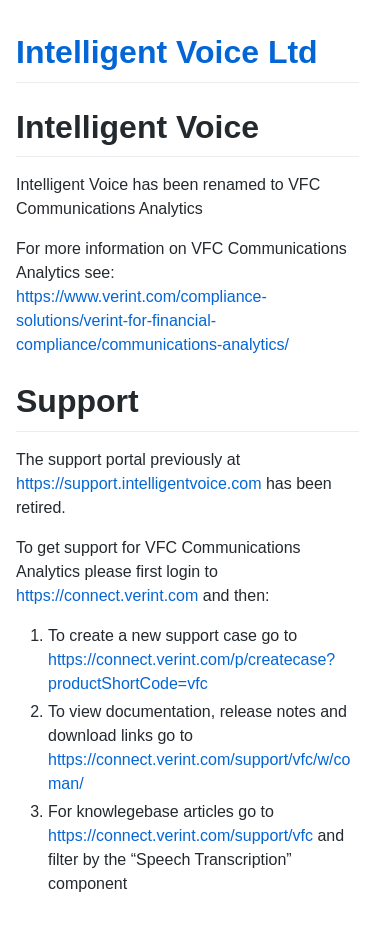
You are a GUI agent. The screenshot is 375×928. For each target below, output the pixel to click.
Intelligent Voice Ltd (167, 52)
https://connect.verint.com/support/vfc (180, 835)
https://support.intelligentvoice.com (138, 483)
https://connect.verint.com (107, 595)
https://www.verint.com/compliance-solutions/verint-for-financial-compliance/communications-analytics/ (152, 320)
